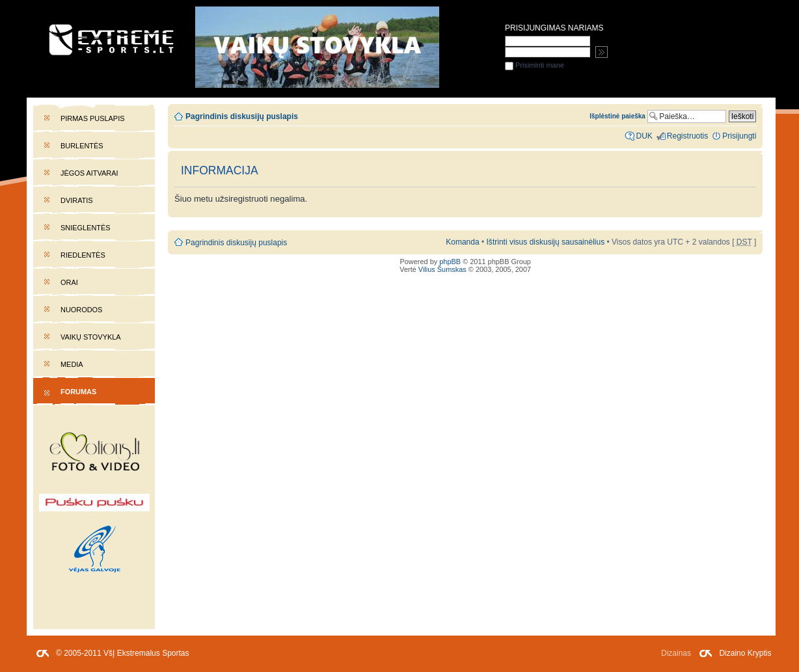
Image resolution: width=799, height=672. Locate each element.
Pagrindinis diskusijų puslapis (242, 116)
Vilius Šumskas (442, 269)
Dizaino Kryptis (745, 653)
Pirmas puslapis (92, 118)
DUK (644, 136)
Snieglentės (86, 228)
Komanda (462, 242)
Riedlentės (83, 255)
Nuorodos (81, 310)
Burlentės (82, 146)
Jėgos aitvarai (89, 173)
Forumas (78, 392)
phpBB (450, 262)
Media (72, 364)
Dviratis (77, 200)
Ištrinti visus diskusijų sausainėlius (546, 242)
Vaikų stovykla (91, 337)
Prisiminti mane (535, 65)
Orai (69, 282)
